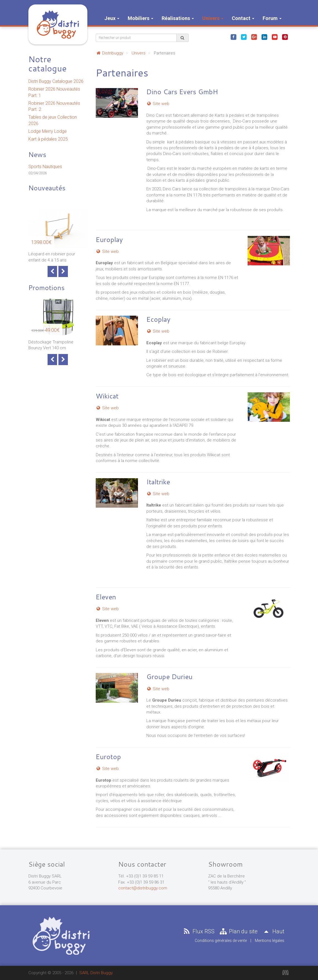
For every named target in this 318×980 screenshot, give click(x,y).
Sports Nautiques (45, 167)
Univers (213, 18)
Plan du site (238, 931)
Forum (272, 18)
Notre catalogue (47, 64)
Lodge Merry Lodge (48, 131)
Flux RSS (198, 931)
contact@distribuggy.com (143, 888)
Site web (158, 104)
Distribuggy (109, 53)
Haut (273, 931)
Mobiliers (140, 18)
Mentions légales (270, 941)
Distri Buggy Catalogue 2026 (56, 81)
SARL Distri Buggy (96, 973)
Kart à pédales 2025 (48, 139)
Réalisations (178, 18)
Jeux (112, 18)
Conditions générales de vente (221, 941)
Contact (243, 18)
